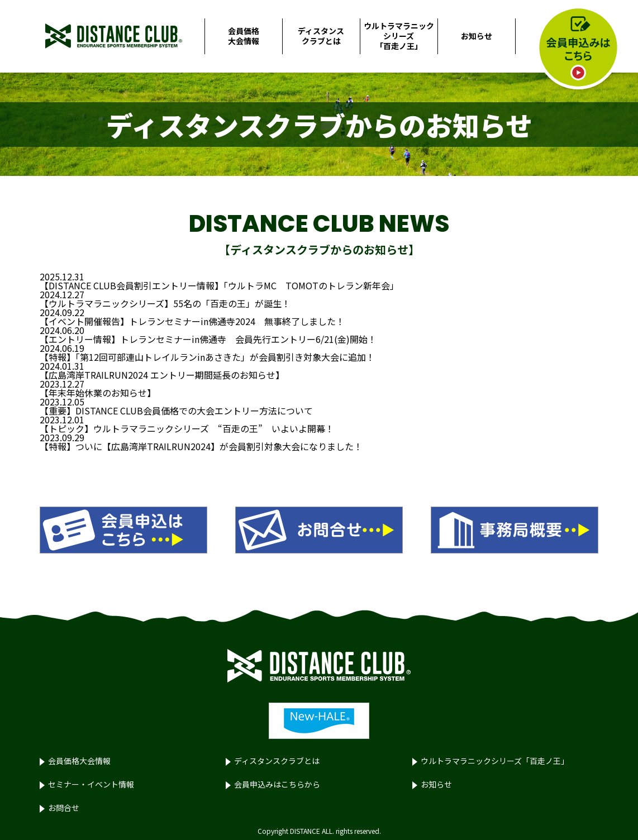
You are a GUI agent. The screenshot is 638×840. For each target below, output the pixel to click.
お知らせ (477, 36)
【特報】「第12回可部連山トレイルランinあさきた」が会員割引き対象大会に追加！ (207, 357)
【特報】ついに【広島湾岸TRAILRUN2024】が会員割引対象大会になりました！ (201, 446)
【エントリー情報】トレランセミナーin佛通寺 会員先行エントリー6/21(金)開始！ (208, 339)
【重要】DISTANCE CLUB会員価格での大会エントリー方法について (176, 411)
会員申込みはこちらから (277, 784)
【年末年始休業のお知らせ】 (98, 393)
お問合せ (64, 808)
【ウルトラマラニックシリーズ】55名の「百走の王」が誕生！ (165, 303)
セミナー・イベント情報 (91, 784)
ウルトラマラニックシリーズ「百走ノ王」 (399, 36)
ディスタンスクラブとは (321, 36)
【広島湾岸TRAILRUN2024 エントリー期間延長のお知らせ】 (162, 375)
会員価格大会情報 (244, 36)
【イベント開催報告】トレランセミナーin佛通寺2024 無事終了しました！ (192, 321)
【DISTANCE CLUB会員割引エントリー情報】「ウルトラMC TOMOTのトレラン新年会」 (219, 285)
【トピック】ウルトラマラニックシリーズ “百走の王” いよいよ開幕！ (187, 428)
